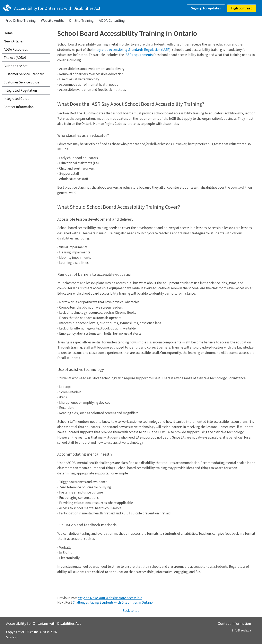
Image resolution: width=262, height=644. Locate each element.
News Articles (14, 41)
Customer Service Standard (24, 74)
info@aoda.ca (241, 630)
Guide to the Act (16, 66)
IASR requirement (138, 55)
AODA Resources (16, 49)
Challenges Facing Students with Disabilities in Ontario (113, 602)
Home (8, 33)
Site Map (12, 637)
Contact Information (19, 107)
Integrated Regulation (20, 90)
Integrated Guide (16, 99)
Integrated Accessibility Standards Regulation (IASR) (131, 50)
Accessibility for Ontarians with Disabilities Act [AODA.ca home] (57, 8)
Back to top (131, 611)
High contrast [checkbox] (242, 8)
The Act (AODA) (15, 58)
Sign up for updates (206, 8)
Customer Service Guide (21, 82)
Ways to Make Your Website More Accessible (110, 598)
